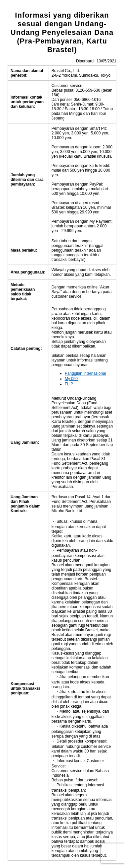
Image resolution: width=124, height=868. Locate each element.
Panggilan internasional (85, 373)
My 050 (71, 379)
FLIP (69, 384)
